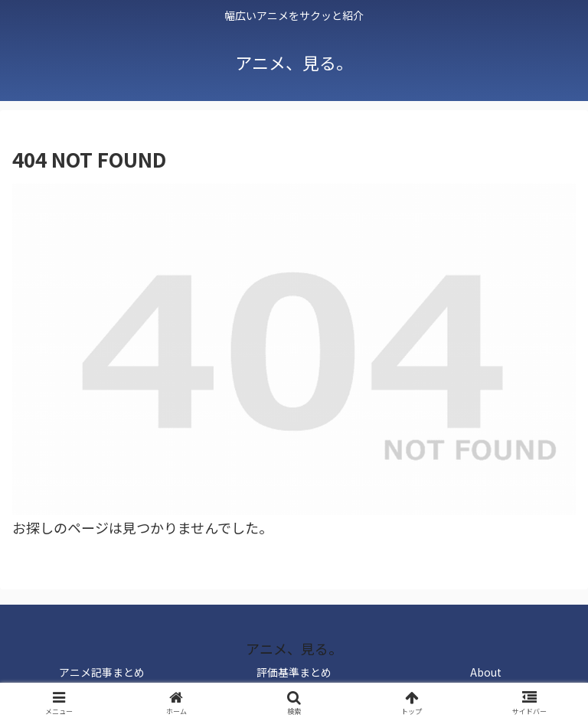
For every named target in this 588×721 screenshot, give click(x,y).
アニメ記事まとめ (102, 672)
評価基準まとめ (294, 672)
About (486, 672)
